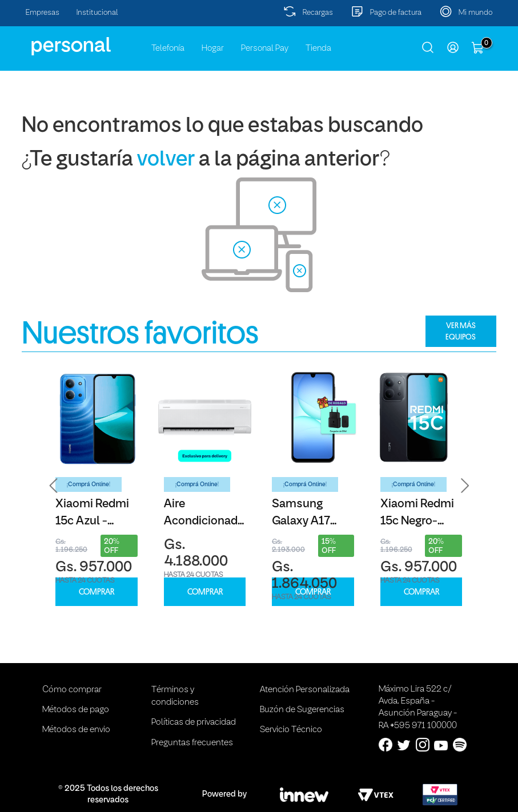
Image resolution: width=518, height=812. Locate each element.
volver (166, 160)
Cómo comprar (72, 690)
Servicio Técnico (291, 730)
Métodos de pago (76, 710)
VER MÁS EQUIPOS (461, 331)
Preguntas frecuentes (192, 743)
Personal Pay (265, 49)
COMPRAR (97, 592)
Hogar (213, 49)
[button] (54, 486)
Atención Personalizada (305, 690)
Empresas (43, 13)
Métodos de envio (76, 730)
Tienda (318, 49)
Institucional (97, 13)
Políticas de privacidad (194, 722)
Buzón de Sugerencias (302, 710)
